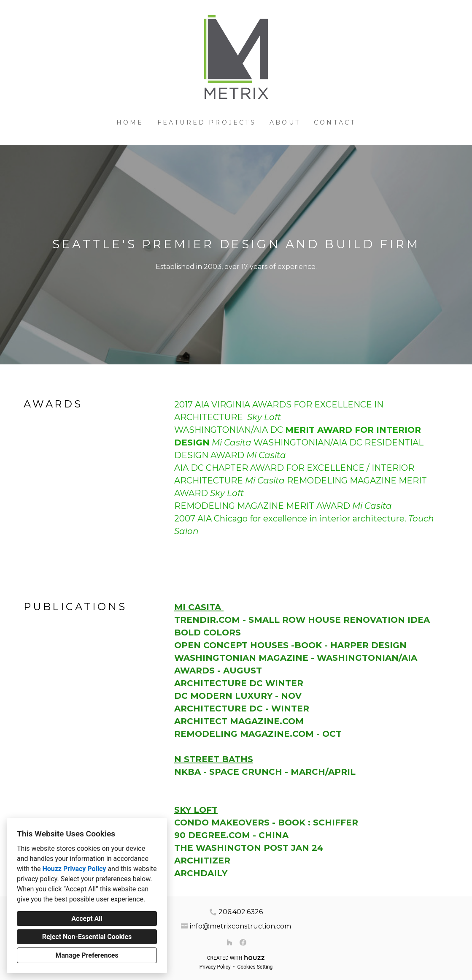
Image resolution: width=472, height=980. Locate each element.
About (285, 122)
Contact (335, 122)
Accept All (87, 919)
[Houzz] (229, 942)
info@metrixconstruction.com (240, 926)
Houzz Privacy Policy (74, 869)
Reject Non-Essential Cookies (87, 937)
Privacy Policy (215, 967)
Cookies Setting (255, 967)
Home (130, 122)
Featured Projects (207, 122)
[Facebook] (243, 942)
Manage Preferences (87, 955)
